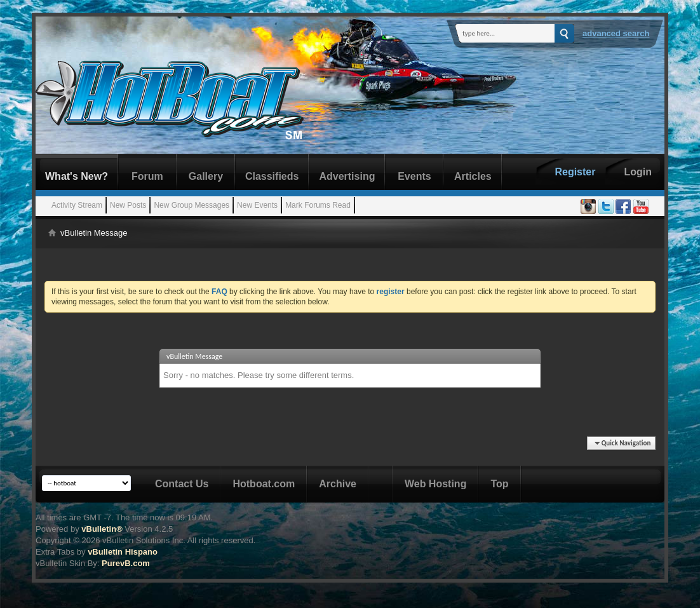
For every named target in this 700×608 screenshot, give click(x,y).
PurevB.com (126, 563)
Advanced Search (616, 33)
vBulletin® (102, 529)
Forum (147, 176)
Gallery (206, 176)
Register (575, 172)
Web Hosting (435, 484)
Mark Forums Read (318, 205)
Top (499, 484)
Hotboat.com (264, 484)
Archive (338, 484)
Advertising (347, 176)
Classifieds (272, 176)
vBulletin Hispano (123, 552)
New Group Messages (192, 205)
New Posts (128, 205)
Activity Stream (77, 205)
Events (414, 176)
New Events (257, 205)
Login (638, 172)
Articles (473, 176)
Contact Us (182, 484)
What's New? (77, 176)
